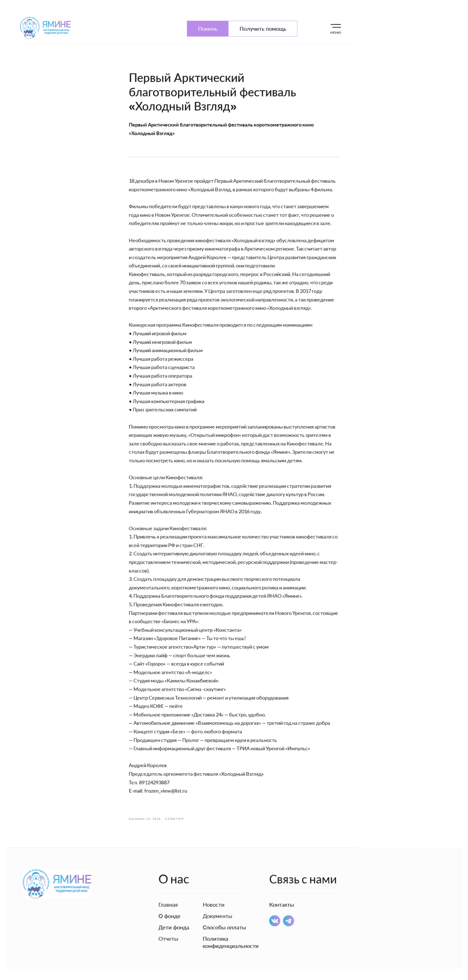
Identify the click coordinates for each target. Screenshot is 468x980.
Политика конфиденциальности (231, 930)
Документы (218, 904)
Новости (214, 893)
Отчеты (170, 926)
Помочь (208, 41)
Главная (170, 893)
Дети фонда (175, 915)
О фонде (171, 904)
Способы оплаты (225, 915)
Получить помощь (262, 41)
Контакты (280, 893)
